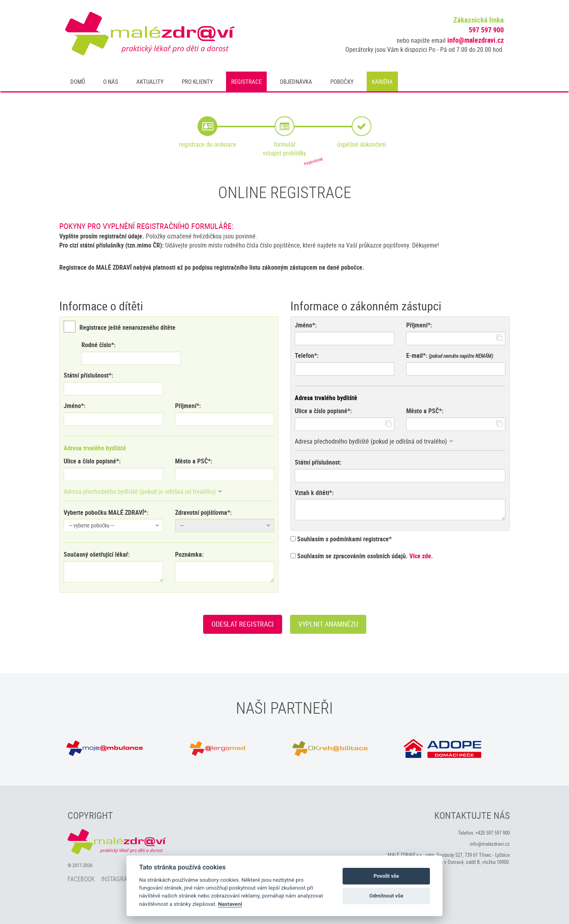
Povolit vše (386, 876)
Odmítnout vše (386, 896)
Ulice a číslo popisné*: (92, 461)
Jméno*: (74, 406)
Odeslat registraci (243, 624)
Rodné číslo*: (98, 345)
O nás (111, 81)
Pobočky (342, 81)
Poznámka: (189, 554)
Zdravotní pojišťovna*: (203, 512)
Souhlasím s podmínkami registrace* (341, 539)
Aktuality (150, 81)
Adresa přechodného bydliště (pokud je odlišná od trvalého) (140, 491)
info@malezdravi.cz (476, 40)
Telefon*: (307, 355)
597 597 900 (486, 30)
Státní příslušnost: (318, 462)
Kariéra (382, 81)
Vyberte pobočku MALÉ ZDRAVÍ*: (106, 512)
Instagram (117, 879)
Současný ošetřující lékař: (97, 554)
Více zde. (421, 556)
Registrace (246, 81)
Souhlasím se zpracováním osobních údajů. (362, 556)
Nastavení (230, 904)
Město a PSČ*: (194, 461)
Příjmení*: (188, 406)
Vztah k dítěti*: (314, 493)
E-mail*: (417, 355)
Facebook (81, 879)
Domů (78, 81)
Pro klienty (197, 81)
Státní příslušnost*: (88, 375)
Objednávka (296, 81)
